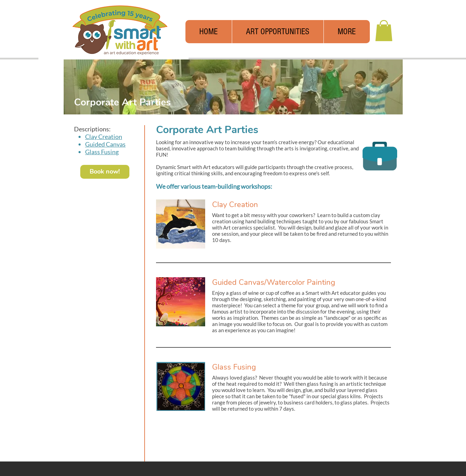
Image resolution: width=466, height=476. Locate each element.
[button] (347, 32)
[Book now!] (105, 172)
